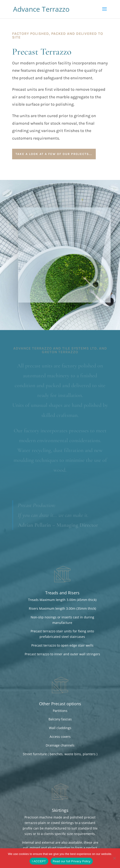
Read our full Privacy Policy (72, 861)
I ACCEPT (39, 861)
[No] (114, 858)
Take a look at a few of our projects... (54, 154)
